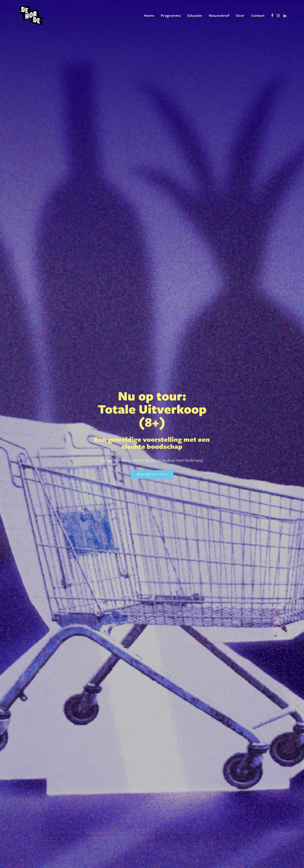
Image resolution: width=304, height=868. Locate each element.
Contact (258, 15)
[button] (272, 16)
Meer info (189, 198)
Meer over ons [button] (98, 699)
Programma (171, 15)
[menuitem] (149, 16)
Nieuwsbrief (219, 15)
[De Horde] (31, 16)
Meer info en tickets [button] (152, 113)
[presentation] (120, 817)
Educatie (195, 15)
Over (240, 15)
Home (149, 15)
